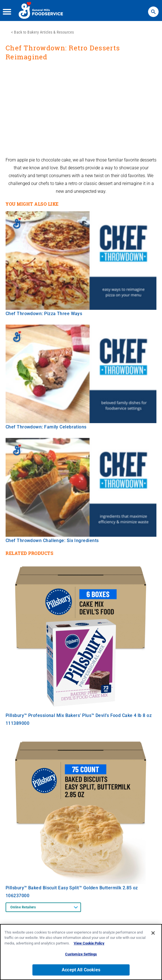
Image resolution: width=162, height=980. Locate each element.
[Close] (153, 933)
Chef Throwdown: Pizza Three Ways (44, 314)
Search (153, 9)
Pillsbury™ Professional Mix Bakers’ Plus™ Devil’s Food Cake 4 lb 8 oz (79, 715)
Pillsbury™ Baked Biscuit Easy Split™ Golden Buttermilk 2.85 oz (72, 888)
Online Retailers (23, 907)
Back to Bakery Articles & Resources (44, 32)
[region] (81, 952)
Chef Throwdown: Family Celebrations (46, 427)
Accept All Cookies (81, 970)
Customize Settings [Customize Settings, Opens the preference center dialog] (81, 954)
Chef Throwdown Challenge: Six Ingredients (52, 541)
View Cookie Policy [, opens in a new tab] (89, 943)
